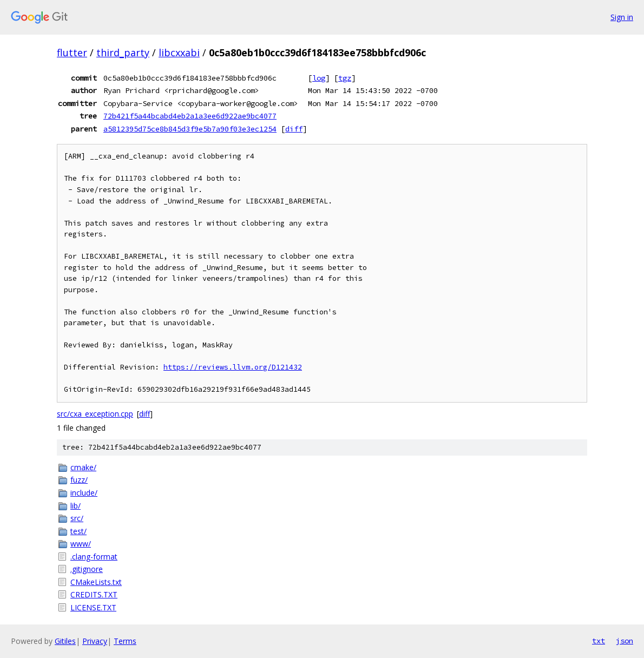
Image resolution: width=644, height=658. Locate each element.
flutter (72, 52)
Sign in (622, 17)
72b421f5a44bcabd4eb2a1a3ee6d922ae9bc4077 (190, 116)
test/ (78, 531)
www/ (81, 544)
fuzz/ (79, 480)
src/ (77, 518)
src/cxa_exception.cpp (95, 414)
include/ (84, 493)
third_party (123, 52)
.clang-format (94, 557)
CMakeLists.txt (96, 582)
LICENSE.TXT (93, 607)
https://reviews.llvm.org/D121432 (233, 367)
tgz (345, 78)
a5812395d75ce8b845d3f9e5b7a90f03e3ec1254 (190, 129)
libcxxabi (179, 52)
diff (294, 129)
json (625, 641)
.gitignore (87, 569)
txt (599, 641)
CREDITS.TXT (94, 594)
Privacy (95, 641)
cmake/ (83, 467)
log (319, 78)
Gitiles (65, 641)
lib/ (75, 506)
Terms (125, 641)
